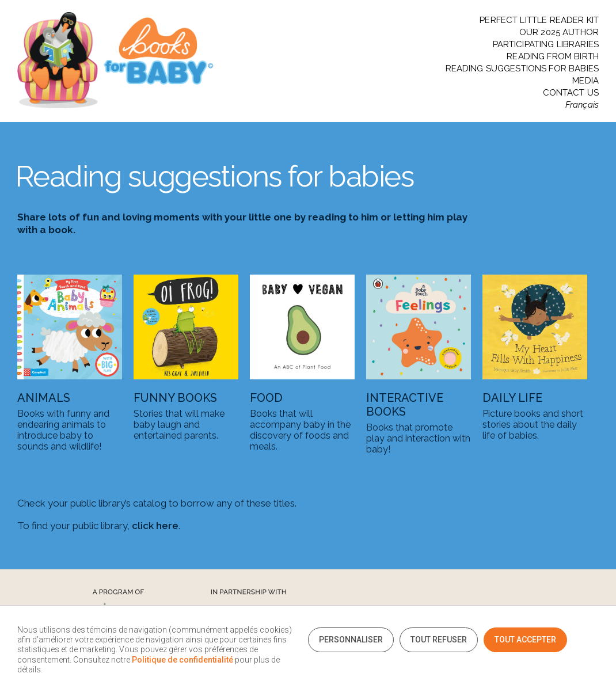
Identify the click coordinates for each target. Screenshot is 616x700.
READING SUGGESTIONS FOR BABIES (522, 69)
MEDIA (585, 81)
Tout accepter (525, 640)
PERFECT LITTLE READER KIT (539, 20)
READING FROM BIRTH (553, 57)
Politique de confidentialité (182, 660)
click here (155, 526)
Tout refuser (439, 640)
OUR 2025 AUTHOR (559, 33)
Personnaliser (351, 640)
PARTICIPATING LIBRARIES (546, 45)
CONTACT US (571, 93)
